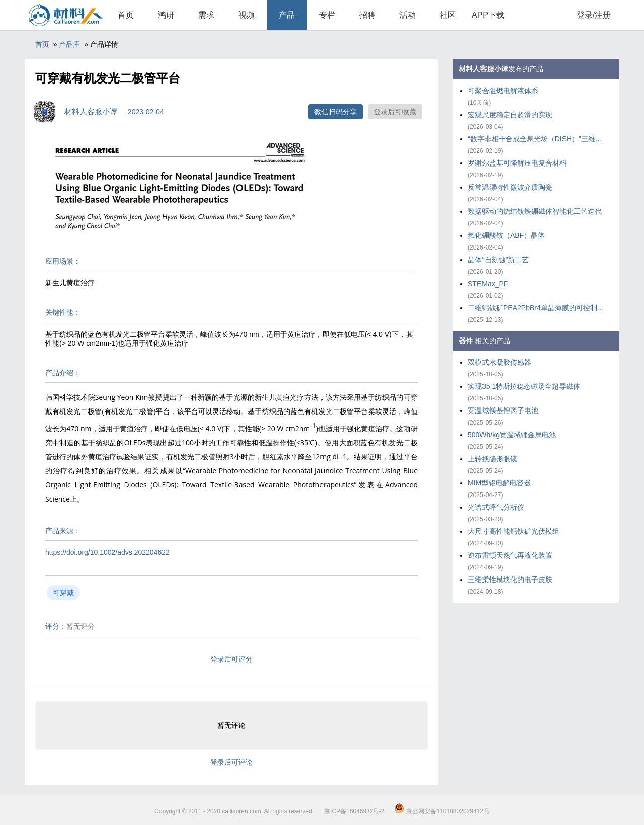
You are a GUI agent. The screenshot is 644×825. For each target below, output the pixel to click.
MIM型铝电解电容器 (499, 483)
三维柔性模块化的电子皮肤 (510, 580)
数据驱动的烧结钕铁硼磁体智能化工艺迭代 (535, 211)
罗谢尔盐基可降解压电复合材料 (517, 163)
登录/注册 (594, 15)
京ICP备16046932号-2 (354, 811)
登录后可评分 (231, 659)
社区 (448, 15)
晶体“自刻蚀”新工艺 (498, 260)
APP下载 (488, 15)
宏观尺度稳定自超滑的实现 (510, 115)
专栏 (327, 15)
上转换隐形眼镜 (493, 459)
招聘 (367, 15)
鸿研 (166, 15)
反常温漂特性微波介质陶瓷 (510, 187)
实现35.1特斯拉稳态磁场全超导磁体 (524, 386)
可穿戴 (63, 593)
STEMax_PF (488, 284)
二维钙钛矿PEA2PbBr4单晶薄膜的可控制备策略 (538, 308)
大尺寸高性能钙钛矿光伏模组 (514, 531)
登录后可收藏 (395, 112)
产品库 (69, 44)
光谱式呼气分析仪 (496, 507)
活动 (408, 15)
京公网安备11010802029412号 (442, 811)
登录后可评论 (231, 762)
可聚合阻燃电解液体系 (503, 91)
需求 (206, 15)
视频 (247, 15)
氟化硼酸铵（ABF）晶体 (506, 235)
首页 (126, 15)
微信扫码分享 (336, 112)
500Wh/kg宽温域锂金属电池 (512, 435)
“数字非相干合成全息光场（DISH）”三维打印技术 (538, 139)
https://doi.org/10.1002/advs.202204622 (107, 552)
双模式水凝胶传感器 (500, 362)
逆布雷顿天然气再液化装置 (510, 555)
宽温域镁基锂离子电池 (503, 410)
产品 (287, 15)
